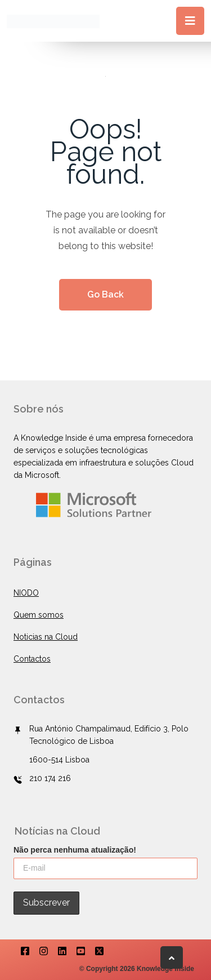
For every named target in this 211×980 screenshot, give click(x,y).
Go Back (105, 294)
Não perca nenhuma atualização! (75, 850)
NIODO (26, 593)
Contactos (32, 659)
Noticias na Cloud (46, 637)
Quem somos (39, 615)
